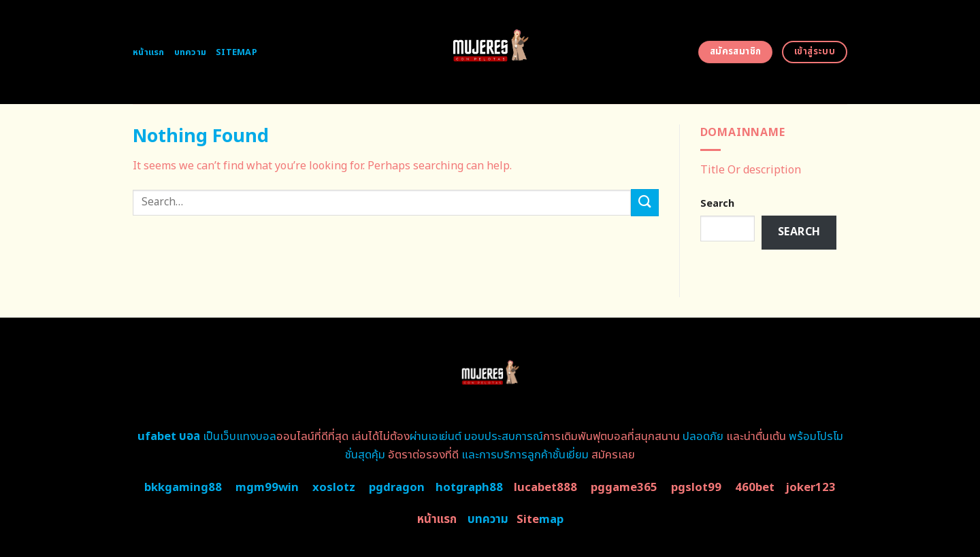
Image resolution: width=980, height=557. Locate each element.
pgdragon (397, 488)
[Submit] (644, 202)
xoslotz (334, 488)
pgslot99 (696, 488)
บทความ (191, 52)
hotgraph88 (469, 488)
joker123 (811, 488)
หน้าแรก (149, 52)
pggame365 (624, 488)
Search (717, 204)
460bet (755, 488)
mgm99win (267, 488)
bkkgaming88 (183, 488)
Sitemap (236, 52)
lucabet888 (545, 488)
